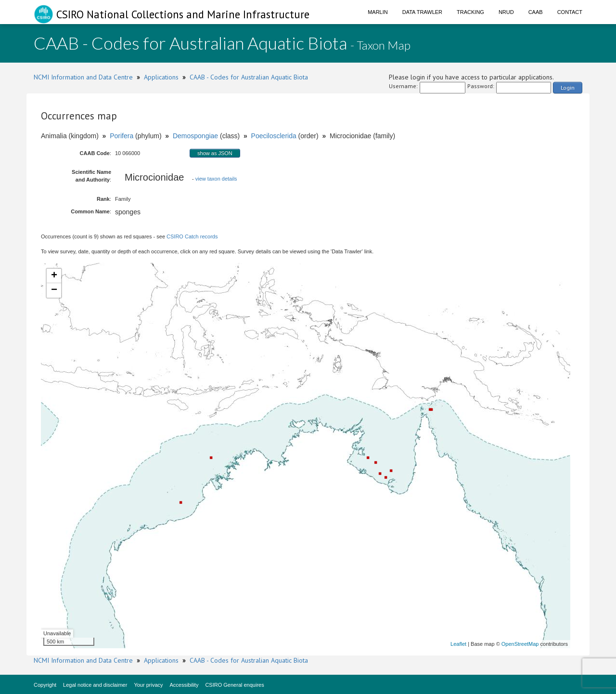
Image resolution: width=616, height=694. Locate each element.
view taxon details (216, 179)
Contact (570, 12)
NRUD (506, 12)
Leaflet (458, 644)
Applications (161, 77)
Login (568, 87)
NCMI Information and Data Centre (83, 77)
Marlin (378, 12)
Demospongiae (195, 136)
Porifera (122, 136)
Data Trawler (422, 12)
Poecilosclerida (274, 136)
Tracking (470, 12)
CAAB (536, 12)
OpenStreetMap (520, 644)
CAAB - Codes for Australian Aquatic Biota (249, 77)
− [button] (54, 290)
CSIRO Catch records (192, 236)
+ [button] (54, 276)
